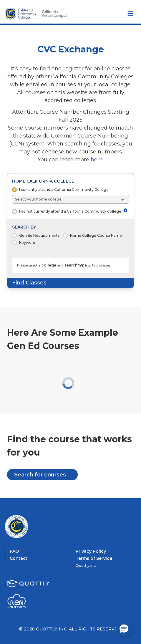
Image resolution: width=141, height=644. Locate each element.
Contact (19, 558)
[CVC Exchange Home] (28, 527)
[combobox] (71, 199)
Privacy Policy (91, 551)
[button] (124, 628)
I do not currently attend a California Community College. (73, 211)
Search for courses (40, 475)
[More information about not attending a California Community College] (125, 210)
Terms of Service (94, 558)
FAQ (14, 551)
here (97, 160)
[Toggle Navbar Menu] (130, 14)
